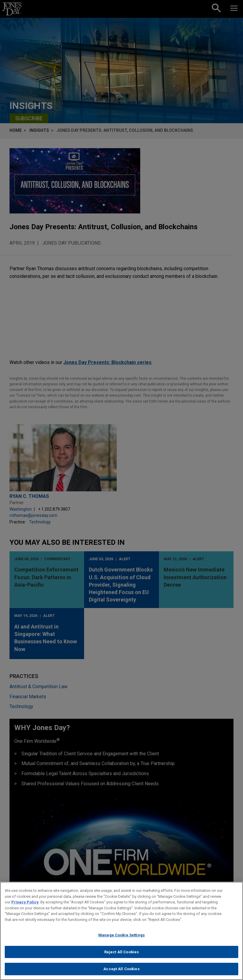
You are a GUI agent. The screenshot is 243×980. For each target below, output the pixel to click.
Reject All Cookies (121, 952)
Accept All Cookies (121, 969)
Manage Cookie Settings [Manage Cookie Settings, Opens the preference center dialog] (121, 935)
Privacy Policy (25, 902)
